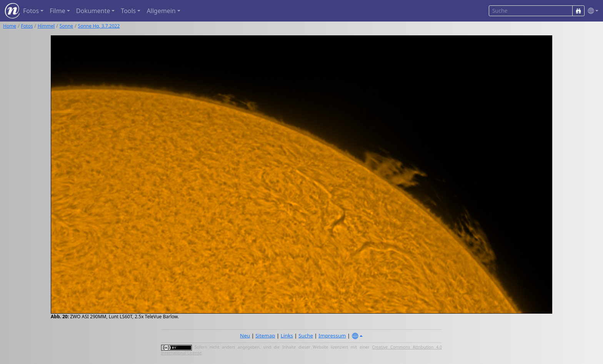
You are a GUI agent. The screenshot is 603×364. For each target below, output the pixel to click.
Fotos (27, 26)
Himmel (46, 26)
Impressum (332, 336)
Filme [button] (57, 11)
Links (287, 336)
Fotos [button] (31, 11)
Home (10, 26)
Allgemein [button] (161, 11)
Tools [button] (128, 11)
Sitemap (265, 336)
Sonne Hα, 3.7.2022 (99, 26)
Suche (306, 336)
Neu (245, 336)
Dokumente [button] (93, 11)
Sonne (66, 26)
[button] (591, 11)
